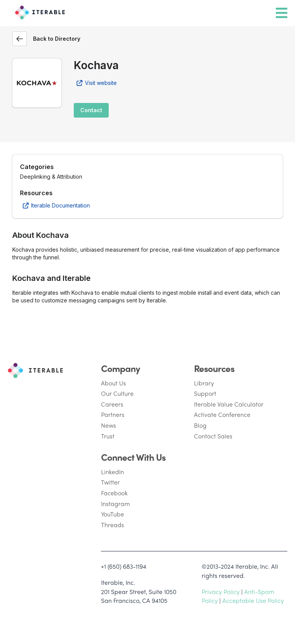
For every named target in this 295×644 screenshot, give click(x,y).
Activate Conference (222, 414)
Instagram (115, 504)
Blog (200, 425)
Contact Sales (213, 436)
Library (204, 383)
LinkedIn (113, 472)
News (109, 425)
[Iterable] (38, 11)
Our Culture (117, 393)
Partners (113, 414)
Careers (112, 404)
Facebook (114, 493)
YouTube (113, 514)
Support (205, 393)
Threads (113, 525)
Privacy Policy (221, 592)
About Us (114, 383)
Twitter (110, 482)
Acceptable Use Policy (253, 600)
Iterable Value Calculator (229, 404)
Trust (108, 436)
